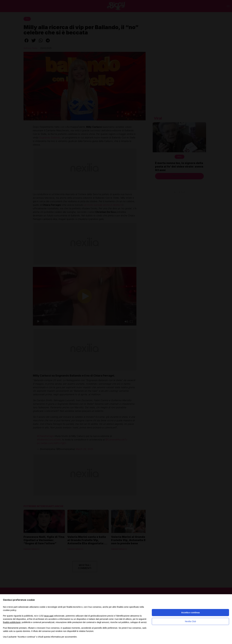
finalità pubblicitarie (12, 622)
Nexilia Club (190, 621)
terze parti (49, 616)
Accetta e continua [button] (190, 613)
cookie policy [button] (10, 610)
